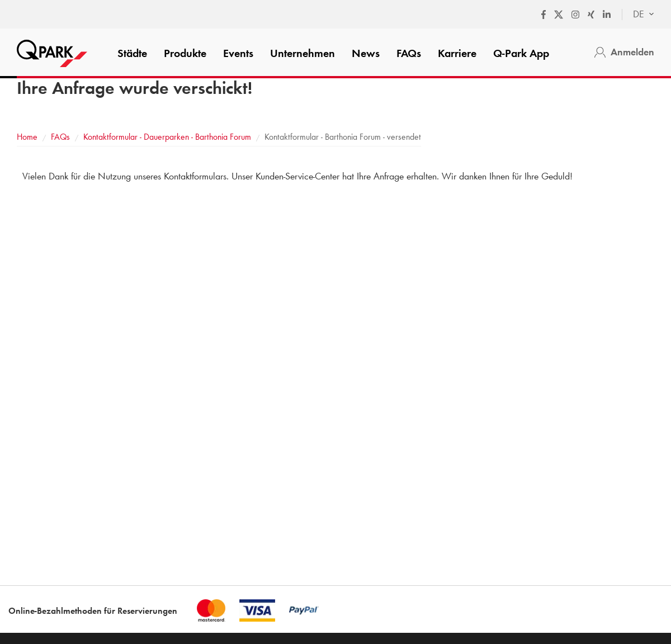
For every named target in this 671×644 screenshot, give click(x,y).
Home (27, 137)
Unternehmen (303, 53)
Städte (132, 53)
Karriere (457, 53)
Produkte (185, 53)
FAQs (409, 53)
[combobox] (638, 15)
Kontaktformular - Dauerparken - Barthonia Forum (167, 137)
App (521, 53)
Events (238, 53)
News (366, 53)
